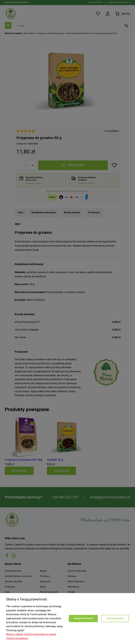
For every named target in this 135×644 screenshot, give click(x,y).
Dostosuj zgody (115, 618)
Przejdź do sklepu (83, 618)
